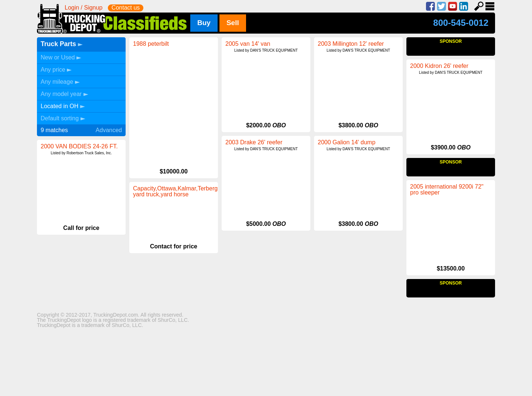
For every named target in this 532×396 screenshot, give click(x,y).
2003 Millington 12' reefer (351, 44)
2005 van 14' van (248, 44)
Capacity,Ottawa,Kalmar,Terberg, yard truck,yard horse (269, 244)
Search (479, 6)
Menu (490, 6)
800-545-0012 (461, 23)
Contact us (126, 8)
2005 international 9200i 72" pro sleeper (170, 191)
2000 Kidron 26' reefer (439, 119)
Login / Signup (83, 8)
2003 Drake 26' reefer (254, 142)
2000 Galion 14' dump (347, 142)
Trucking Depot (113, 19)
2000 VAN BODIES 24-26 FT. (79, 146)
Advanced (109, 130)
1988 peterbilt (151, 44)
